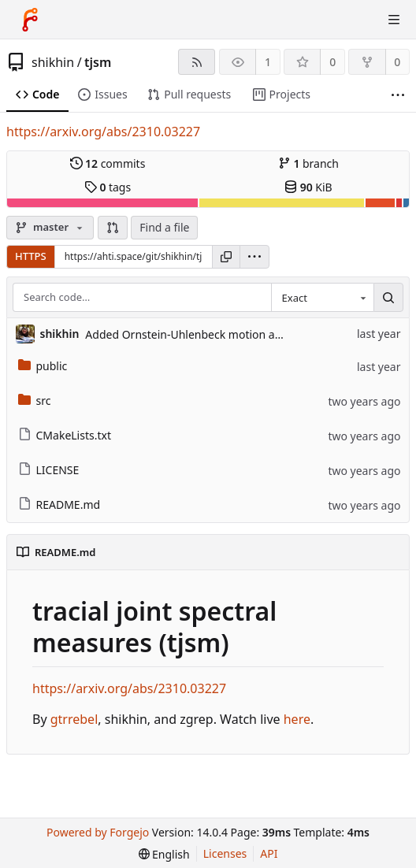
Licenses (225, 853)
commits (108, 163)
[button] (113, 228)
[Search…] (388, 298)
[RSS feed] (197, 62)
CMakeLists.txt (65, 435)
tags (108, 187)
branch (308, 163)
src (35, 401)
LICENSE (49, 470)
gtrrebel (74, 719)
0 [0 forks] (397, 62)
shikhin (53, 62)
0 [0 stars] (332, 62)
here (297, 719)
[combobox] (322, 298)
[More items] (398, 95)
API (269, 853)
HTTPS (31, 256)
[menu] (254, 257)
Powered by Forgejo (98, 832)
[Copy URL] (226, 257)
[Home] (30, 20)
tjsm (98, 62)
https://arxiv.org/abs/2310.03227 (103, 132)
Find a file (164, 227)
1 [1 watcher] (268, 62)
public (43, 366)
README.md (59, 504)
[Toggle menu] (394, 20)
